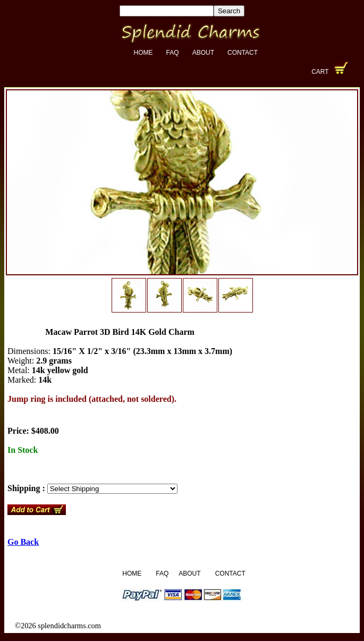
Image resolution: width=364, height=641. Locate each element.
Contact (243, 53)
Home (143, 53)
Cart (320, 72)
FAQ (173, 53)
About (203, 53)
